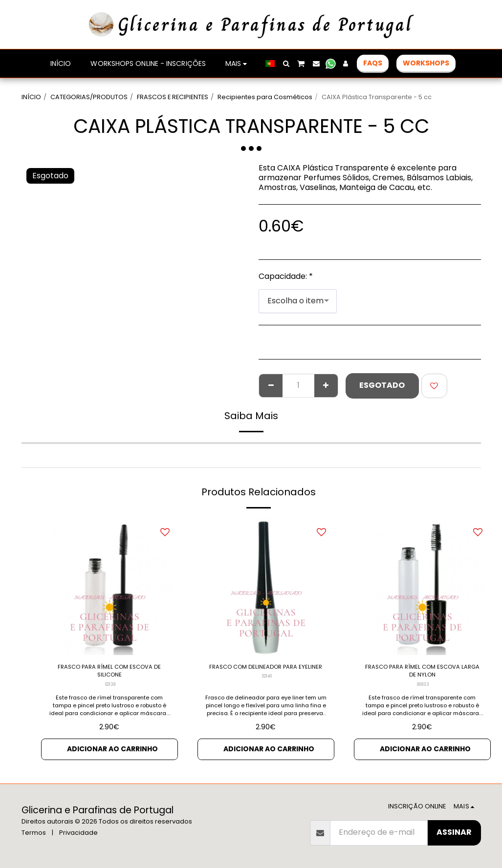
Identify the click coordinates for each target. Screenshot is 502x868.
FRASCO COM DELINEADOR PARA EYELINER (266, 674)
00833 (423, 691)
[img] (109, 587)
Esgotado (382, 385)
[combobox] (298, 301)
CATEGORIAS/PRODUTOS (89, 97)
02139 (110, 691)
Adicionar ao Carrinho (112, 757)
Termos (34, 833)
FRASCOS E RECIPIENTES (173, 97)
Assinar (454, 832)
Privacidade (78, 833)
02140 (267, 691)
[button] (286, 64)
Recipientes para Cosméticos (265, 97)
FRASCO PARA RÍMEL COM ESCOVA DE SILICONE (109, 674)
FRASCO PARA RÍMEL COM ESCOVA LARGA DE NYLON (422, 674)
